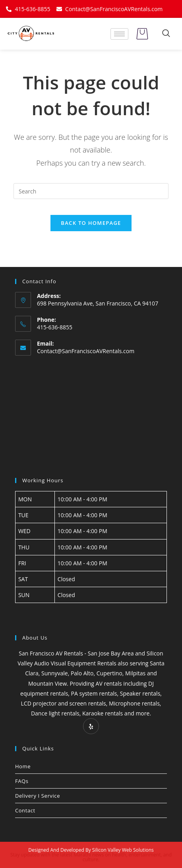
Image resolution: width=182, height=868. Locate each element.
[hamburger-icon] (119, 34)
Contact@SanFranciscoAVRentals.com (86, 351)
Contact (25, 810)
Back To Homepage (91, 223)
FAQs (22, 781)
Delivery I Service (38, 796)
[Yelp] (91, 726)
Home (23, 766)
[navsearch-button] (166, 34)
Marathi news (89, 855)
